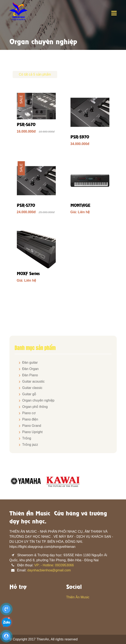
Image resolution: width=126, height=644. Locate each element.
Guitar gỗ (29, 394)
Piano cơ (29, 413)
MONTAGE (80, 206)
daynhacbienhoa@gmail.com (49, 570)
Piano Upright (32, 432)
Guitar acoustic (34, 381)
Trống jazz (30, 445)
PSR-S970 (80, 137)
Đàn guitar (30, 363)
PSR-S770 (26, 206)
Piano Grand (32, 426)
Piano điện (30, 419)
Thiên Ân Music (78, 597)
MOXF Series (28, 274)
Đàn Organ (31, 369)
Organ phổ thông (35, 407)
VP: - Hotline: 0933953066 (54, 565)
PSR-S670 (26, 125)
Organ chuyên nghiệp (38, 400)
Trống (27, 438)
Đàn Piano (30, 375)
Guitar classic (32, 388)
